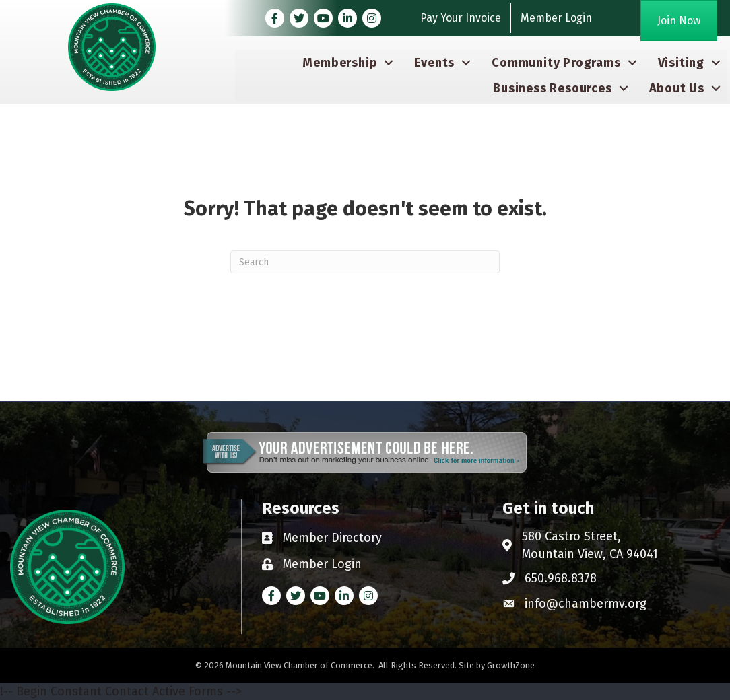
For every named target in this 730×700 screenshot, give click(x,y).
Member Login (556, 18)
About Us (677, 88)
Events (434, 63)
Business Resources (552, 88)
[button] (679, 21)
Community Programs (556, 63)
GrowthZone (511, 665)
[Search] (365, 262)
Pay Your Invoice (461, 18)
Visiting (681, 63)
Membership (340, 63)
